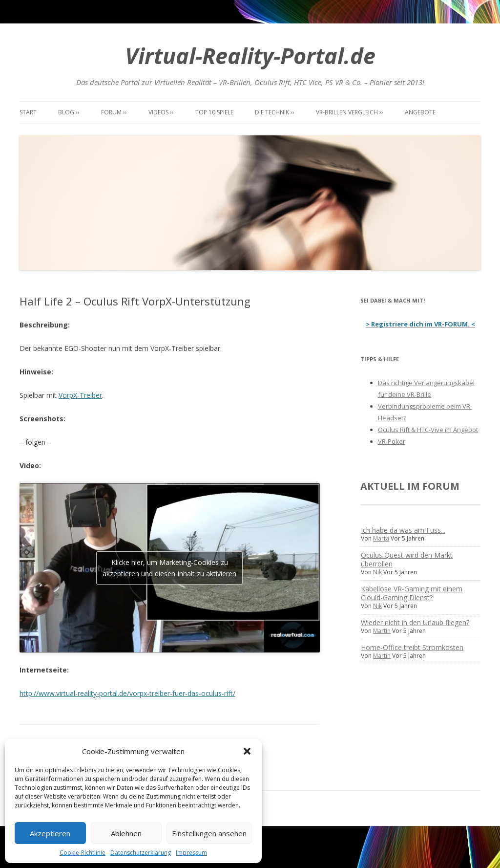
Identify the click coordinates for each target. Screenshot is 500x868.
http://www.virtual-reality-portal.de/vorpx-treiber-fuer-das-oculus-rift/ (127, 693)
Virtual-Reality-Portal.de (250, 55)
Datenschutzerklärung (141, 853)
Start (28, 112)
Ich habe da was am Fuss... (403, 530)
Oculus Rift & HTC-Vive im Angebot (428, 430)
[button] (247, 751)
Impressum (191, 853)
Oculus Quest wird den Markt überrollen (407, 559)
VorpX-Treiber (80, 395)
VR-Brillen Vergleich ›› (350, 112)
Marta (381, 538)
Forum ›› (114, 112)
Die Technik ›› (275, 112)
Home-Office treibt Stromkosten (412, 647)
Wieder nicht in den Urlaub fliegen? (415, 622)
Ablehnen (126, 833)
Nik (377, 572)
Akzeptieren (50, 833)
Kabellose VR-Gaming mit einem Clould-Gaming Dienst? (412, 593)
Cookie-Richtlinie (83, 853)
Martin (382, 631)
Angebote (420, 112)
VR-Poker (392, 441)
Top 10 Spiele (214, 112)
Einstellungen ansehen (209, 833)
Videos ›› (161, 112)
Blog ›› (69, 112)
